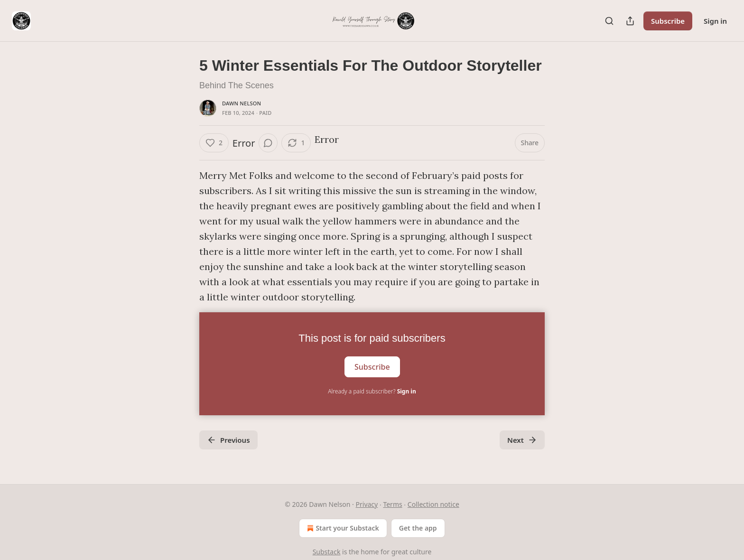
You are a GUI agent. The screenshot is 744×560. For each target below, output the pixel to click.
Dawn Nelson (242, 103)
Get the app (418, 528)
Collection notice (433, 504)
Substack (327, 552)
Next (522, 440)
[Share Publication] (630, 21)
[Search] (609, 21)
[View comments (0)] (268, 143)
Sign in (715, 21)
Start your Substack (342, 528)
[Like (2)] (214, 143)
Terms (392, 504)
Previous (228, 440)
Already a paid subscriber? (372, 391)
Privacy (367, 504)
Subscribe (668, 21)
